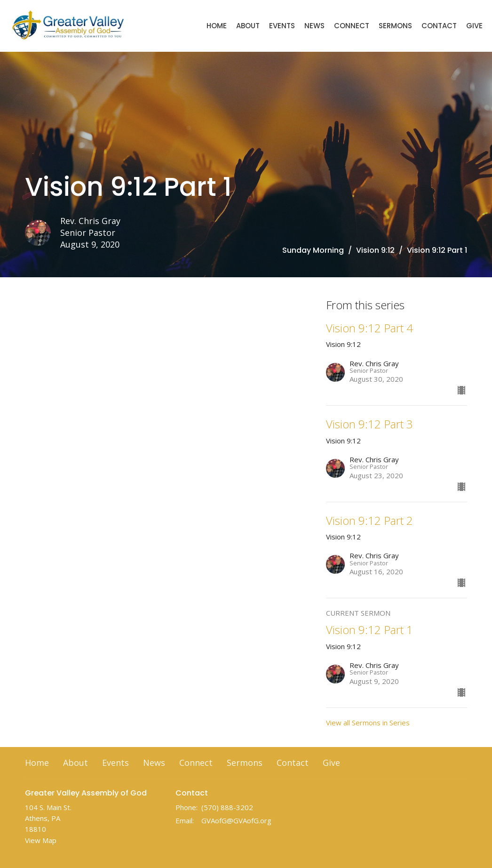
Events (282, 26)
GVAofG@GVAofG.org (236, 820)
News (314, 26)
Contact (439, 26)
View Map (41, 840)
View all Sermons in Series (368, 723)
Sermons (395, 26)
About (248, 26)
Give (474, 26)
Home (217, 26)
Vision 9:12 (375, 250)
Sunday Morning (313, 250)
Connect (352, 26)
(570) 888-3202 (227, 807)
